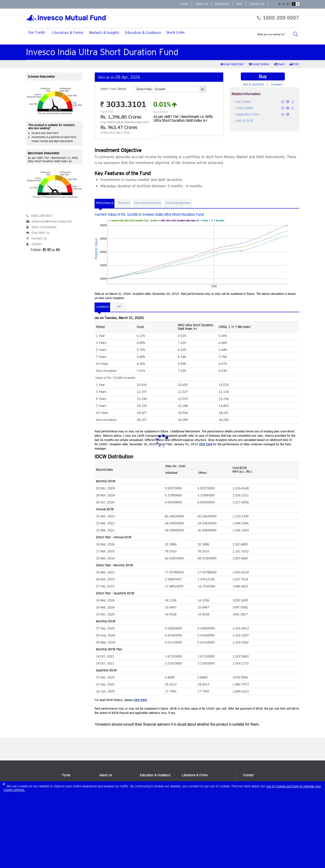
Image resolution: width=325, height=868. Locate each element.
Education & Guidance (143, 33)
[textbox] (278, 34)
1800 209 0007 (278, 18)
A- (280, 4)
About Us (202, 4)
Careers (37, 244)
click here (140, 700)
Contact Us (257, 4)
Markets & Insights (104, 33)
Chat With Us (41, 233)
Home (184, 4)
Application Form (248, 114)
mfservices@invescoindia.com (52, 221)
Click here (206, 444)
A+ (289, 4)
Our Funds (37, 32)
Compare (277, 84)
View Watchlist (232, 64)
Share (280, 64)
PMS (239, 4)
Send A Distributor (44, 227)
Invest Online (259, 64)
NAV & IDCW (245, 121)
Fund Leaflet (245, 108)
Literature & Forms (68, 33)
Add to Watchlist (253, 84)
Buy (263, 76)
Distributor (222, 4)
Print (294, 64)
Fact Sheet (243, 102)
